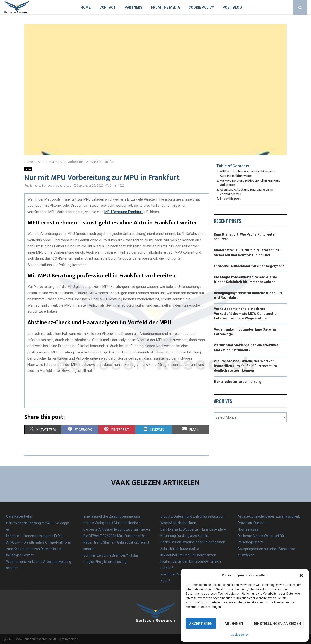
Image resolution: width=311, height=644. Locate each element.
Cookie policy (240, 635)
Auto (28, 169)
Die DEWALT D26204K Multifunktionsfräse (115, 536)
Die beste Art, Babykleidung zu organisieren (117, 529)
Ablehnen (234, 624)
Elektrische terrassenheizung (238, 382)
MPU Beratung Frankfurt (124, 212)
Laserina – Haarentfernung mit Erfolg (35, 536)
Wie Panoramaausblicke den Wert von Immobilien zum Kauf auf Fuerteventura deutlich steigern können (245, 366)
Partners (134, 7)
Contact (108, 7)
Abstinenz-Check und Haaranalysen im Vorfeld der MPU (246, 192)
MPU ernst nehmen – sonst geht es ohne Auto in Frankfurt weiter (248, 174)
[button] (301, 575)
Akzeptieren (201, 624)
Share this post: (230, 199)
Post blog (232, 7)
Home (86, 7)
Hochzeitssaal (248, 529)
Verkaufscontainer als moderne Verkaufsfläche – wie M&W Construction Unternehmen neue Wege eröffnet (246, 313)
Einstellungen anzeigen (278, 624)
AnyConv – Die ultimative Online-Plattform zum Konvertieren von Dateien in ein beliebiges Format (39, 549)
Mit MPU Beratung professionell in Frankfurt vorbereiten (250, 183)
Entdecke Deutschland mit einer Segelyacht (249, 266)
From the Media (165, 7)
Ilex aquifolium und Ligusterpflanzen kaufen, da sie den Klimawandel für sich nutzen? (191, 561)
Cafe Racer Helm (19, 516)
